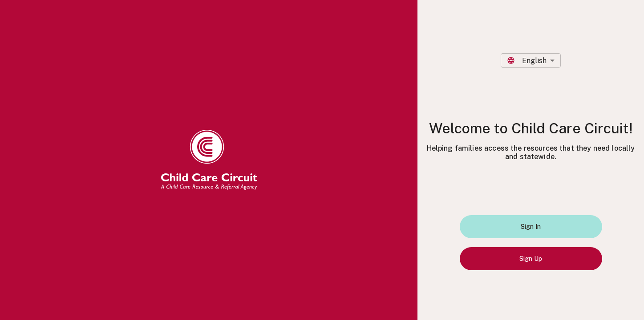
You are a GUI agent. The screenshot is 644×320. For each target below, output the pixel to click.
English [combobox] (534, 61)
